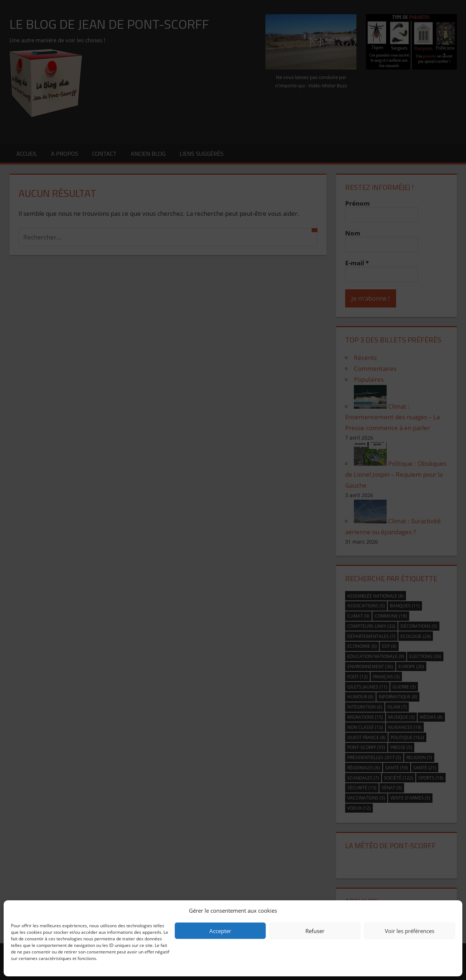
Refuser (315, 931)
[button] (451, 910)
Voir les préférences (410, 931)
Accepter (220, 931)
